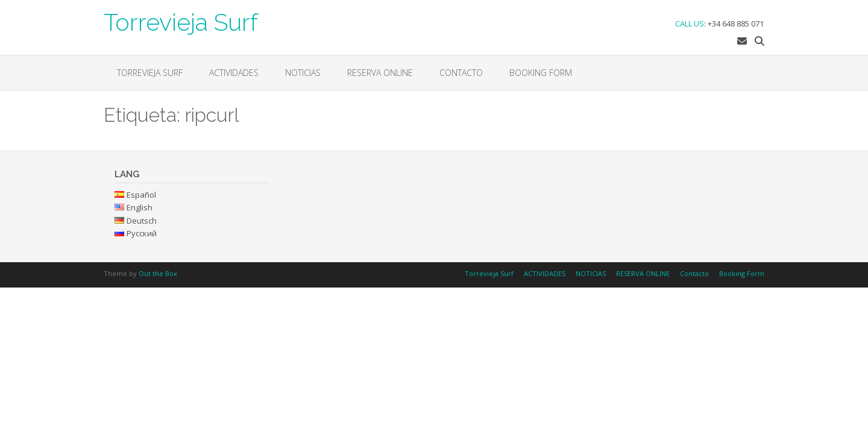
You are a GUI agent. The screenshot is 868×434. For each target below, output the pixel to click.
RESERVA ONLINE (380, 73)
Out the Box (158, 273)
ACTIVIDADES (234, 73)
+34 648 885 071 (736, 24)
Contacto (461, 73)
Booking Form (541, 73)
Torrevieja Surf (181, 21)
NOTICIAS (303, 73)
